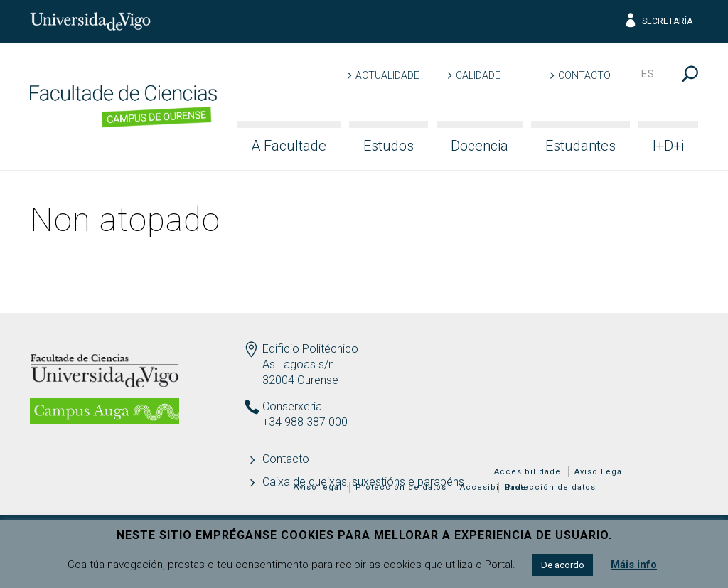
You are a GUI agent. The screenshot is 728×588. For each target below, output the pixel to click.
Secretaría (658, 21)
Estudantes (580, 146)
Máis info (634, 565)
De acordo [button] (563, 565)
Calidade (478, 75)
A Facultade (289, 146)
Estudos (389, 146)
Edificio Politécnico (310, 349)
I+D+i (668, 146)
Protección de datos (550, 487)
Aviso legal (318, 487)
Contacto (584, 75)
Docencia (480, 146)
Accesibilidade (528, 472)
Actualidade (387, 75)
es (648, 74)
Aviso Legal (600, 472)
